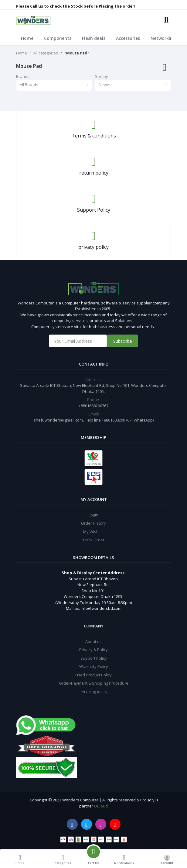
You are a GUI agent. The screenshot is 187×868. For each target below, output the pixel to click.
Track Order (93, 540)
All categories (46, 53)
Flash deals (94, 38)
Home (27, 38)
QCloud (101, 806)
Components (58, 38)
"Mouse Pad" (77, 53)
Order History (93, 523)
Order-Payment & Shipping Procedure (94, 683)
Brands (23, 76)
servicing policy (93, 692)
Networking (163, 38)
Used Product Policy (93, 675)
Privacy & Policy (93, 650)
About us (93, 641)
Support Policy (94, 658)
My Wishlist (93, 532)
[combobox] (54, 86)
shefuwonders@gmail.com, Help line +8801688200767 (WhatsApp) (94, 420)
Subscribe (123, 341)
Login (93, 515)
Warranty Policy (94, 666)
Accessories (128, 38)
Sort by (102, 76)
